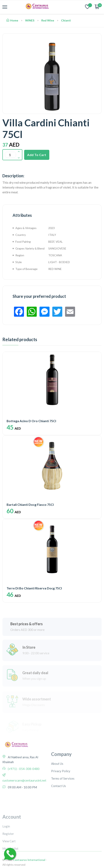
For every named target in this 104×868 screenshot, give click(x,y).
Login (6, 848)
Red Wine (48, 20)
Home (12, 20)
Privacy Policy (61, 789)
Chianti (66, 20)
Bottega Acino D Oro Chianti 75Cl (31, 421)
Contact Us (58, 804)
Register (8, 856)
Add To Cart (37, 155)
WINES (30, 20)
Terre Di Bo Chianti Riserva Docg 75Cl (34, 588)
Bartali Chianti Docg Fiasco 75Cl (30, 504)
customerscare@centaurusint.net (24, 794)
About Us (57, 781)
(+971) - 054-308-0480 (23, 782)
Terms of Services (63, 796)
